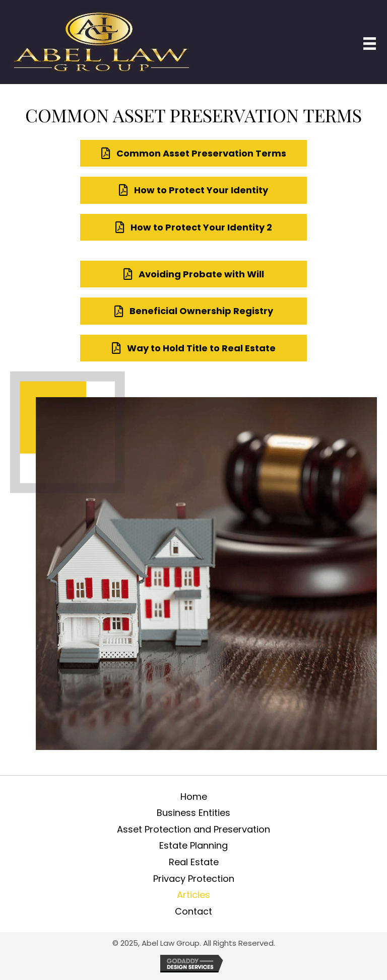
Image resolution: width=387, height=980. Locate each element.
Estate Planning (193, 845)
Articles (193, 895)
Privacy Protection (194, 879)
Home (194, 797)
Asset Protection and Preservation (193, 829)
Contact (193, 911)
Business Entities (193, 813)
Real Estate (194, 862)
